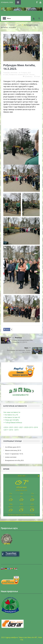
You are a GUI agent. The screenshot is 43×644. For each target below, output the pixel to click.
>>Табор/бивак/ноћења (13, 422)
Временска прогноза (22, 515)
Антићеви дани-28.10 (13, 447)
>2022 (16, 427)
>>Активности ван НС (12, 417)
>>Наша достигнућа (11, 420)
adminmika (14, 73)
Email (37, 76)
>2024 (6, 427)
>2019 (31, 427)
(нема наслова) (11, 457)
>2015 (17, 430)
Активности (13, 75)
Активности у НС (23, 75)
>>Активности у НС (11, 415)
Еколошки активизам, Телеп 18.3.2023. (19, 351)
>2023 (11, 427)
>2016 (11, 430)
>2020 (26, 427)
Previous (17, 338)
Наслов (32, 75)
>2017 (6, 430)
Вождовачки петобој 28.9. (15, 460)
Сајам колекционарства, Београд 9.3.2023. (23, 341)
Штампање (28, 76)
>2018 (36, 427)
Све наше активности (12, 412)
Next (27, 348)
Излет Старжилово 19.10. (14, 454)
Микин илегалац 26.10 (13, 450)
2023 (7, 75)
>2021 (21, 427)
